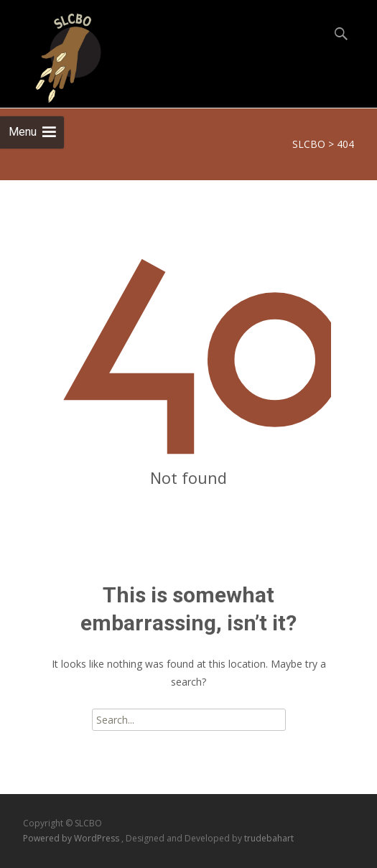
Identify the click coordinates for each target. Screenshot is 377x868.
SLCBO (309, 144)
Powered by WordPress (72, 838)
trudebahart (269, 838)
